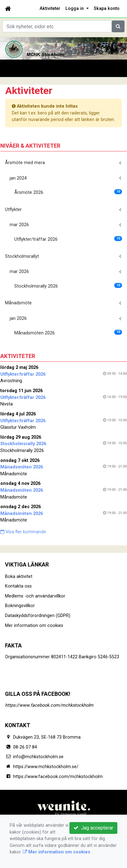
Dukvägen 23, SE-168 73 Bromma (47, 737)
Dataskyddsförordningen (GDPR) (38, 616)
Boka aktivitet (19, 577)
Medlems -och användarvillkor (35, 596)
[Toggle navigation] (14, 68)
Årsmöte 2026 (68, 192)
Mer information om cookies (34, 626)
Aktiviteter (50, 9)
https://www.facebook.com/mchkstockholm (49, 705)
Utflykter (13, 210)
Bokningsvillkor (20, 606)
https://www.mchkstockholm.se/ (46, 767)
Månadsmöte (18, 303)
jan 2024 (18, 178)
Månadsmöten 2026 (68, 333)
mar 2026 (19, 225)
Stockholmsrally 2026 (68, 286)
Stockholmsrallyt (22, 256)
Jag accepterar (93, 828)
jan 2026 (18, 318)
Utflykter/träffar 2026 (68, 239)
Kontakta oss (18, 586)
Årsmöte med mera (25, 163)
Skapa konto (107, 9)
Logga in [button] (75, 9)
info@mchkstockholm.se (38, 757)
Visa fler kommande (23, 532)
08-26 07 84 (25, 747)
